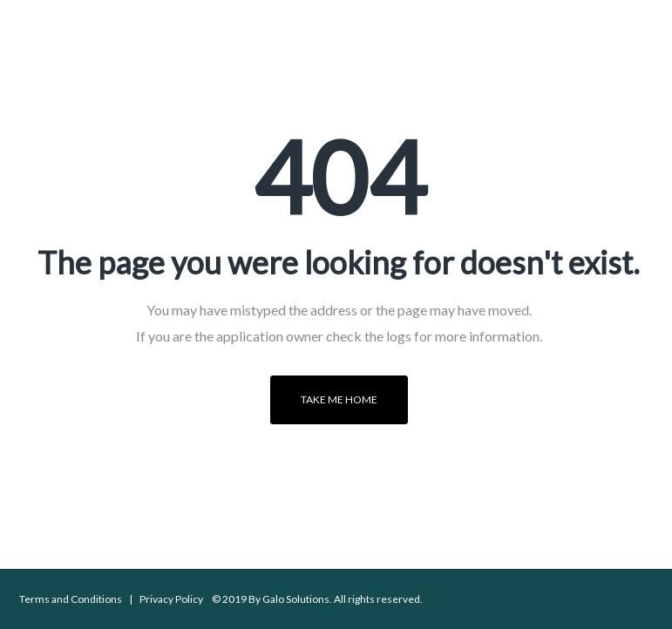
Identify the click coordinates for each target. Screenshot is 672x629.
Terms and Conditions (71, 599)
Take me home (339, 399)
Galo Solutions (296, 599)
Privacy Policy (171, 599)
